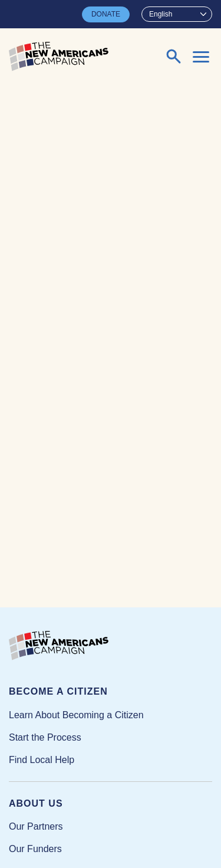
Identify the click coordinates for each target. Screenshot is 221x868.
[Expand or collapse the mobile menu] (201, 57)
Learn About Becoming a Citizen (76, 715)
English (161, 14)
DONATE (106, 14)
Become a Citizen (58, 691)
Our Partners (36, 826)
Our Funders (35, 849)
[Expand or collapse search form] (174, 57)
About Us (36, 803)
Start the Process (45, 737)
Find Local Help (42, 760)
